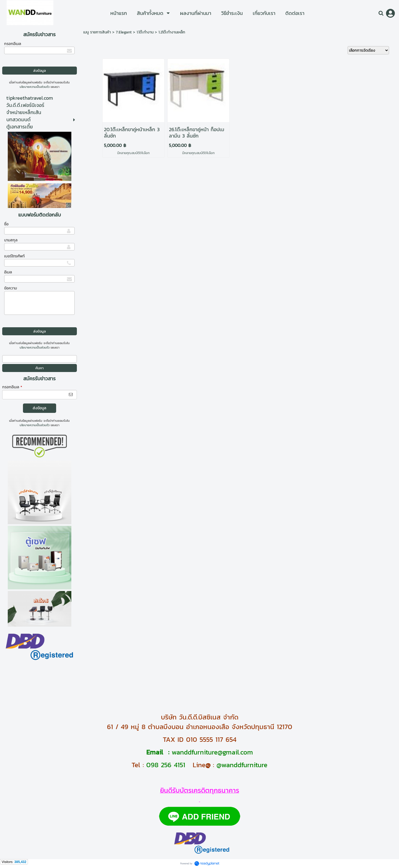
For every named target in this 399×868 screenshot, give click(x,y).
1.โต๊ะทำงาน (145, 32)
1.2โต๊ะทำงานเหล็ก (172, 32)
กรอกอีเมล (13, 44)
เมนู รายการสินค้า (97, 32)
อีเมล (8, 272)
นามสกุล (11, 240)
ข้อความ (11, 288)
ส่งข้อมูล (39, 408)
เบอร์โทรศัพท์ (14, 256)
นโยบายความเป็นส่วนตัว (35, 87)
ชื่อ (6, 224)
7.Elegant (124, 32)
